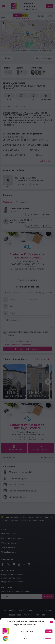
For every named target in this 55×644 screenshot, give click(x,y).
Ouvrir (49, 631)
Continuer (47, 639)
